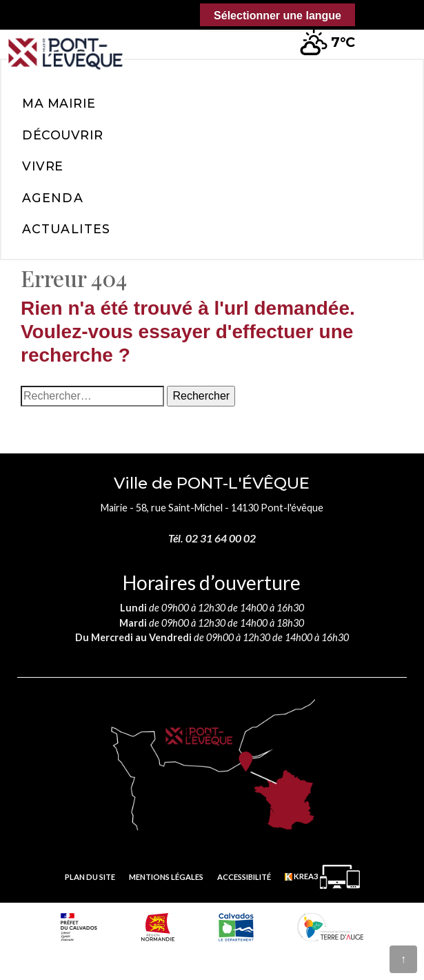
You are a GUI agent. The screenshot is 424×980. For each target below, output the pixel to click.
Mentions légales (166, 877)
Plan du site (90, 877)
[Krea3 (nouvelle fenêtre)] (322, 877)
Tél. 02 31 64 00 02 (212, 538)
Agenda (53, 198)
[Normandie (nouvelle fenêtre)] (158, 927)
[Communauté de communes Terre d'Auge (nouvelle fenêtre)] (330, 927)
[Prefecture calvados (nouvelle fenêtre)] (79, 927)
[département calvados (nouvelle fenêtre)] (236, 927)
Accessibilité (244, 877)
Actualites (66, 229)
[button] (390, 34)
